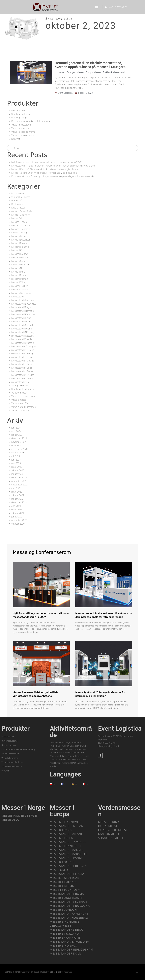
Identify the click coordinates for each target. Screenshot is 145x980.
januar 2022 (17, 499)
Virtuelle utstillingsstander (24, 407)
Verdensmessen (19, 393)
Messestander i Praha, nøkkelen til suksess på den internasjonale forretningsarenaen (53, 166)
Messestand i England (22, 307)
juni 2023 (16, 460)
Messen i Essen (19, 222)
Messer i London (20, 258)
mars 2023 (17, 467)
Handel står (17, 201)
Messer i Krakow (20, 254)
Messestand (119, 72)
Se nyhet (16, 139)
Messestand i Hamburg (23, 311)
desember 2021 (19, 502)
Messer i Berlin (18, 236)
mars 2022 (17, 492)
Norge (73, 763)
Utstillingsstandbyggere (23, 389)
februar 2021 (18, 513)
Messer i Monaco (20, 261)
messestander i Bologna (23, 354)
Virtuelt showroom (20, 128)
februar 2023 (18, 470)
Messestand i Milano (22, 329)
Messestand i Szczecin (23, 343)
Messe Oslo (17, 218)
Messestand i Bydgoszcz (24, 304)
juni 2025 (16, 428)
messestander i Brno (22, 357)
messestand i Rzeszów (23, 336)
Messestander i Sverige (23, 375)
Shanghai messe (20, 386)
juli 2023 (16, 456)
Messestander (18, 111)
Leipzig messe (18, 208)
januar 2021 (17, 517)
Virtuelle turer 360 (20, 403)
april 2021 (16, 506)
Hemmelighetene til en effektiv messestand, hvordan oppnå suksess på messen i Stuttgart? (91, 65)
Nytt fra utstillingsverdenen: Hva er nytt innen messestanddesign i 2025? (47, 162)
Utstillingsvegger (19, 118)
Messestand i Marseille (23, 325)
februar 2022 (18, 495)
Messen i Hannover (21, 229)
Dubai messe (18, 193)
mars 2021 (17, 510)
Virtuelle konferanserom (23, 396)
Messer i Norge (19, 268)
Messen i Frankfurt (21, 226)
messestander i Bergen (23, 350)
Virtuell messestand (21, 125)
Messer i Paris (18, 272)
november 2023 (19, 442)
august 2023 (18, 453)
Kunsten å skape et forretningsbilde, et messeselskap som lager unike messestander (53, 176)
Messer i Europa (85, 72)
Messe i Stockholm (21, 215)
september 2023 (19, 449)
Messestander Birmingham (25, 346)
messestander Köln (21, 382)
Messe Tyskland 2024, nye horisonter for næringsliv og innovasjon (44, 173)
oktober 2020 (18, 524)
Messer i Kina (18, 250)
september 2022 (19, 485)
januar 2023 (17, 474)
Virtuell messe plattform (23, 132)
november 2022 (19, 481)
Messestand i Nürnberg (23, 332)
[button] (97, 7)
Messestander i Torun (22, 378)
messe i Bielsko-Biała (22, 211)
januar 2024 (17, 435)
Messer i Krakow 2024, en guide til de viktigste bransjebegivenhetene (45, 169)
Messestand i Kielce (21, 318)
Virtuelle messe (19, 400)
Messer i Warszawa (21, 293)
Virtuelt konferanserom (23, 135)
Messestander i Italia (22, 364)
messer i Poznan (20, 279)
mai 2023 (16, 463)
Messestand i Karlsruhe (23, 314)
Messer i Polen (19, 275)
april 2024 (16, 431)
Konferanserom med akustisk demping (31, 121)
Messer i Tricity (19, 282)
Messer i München (20, 265)
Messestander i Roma (22, 371)
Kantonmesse (18, 204)
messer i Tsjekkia (20, 286)
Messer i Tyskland (103, 72)
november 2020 (19, 520)
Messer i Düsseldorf (21, 240)
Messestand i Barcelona (23, 300)
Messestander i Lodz (22, 368)
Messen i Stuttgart (67, 72)
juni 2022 (16, 488)
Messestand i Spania (22, 339)
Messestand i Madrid (22, 322)
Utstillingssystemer (21, 114)
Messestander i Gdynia (23, 361)
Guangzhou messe (21, 197)
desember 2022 (19, 478)
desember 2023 (19, 438)
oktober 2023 (18, 446)
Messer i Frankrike (20, 247)
